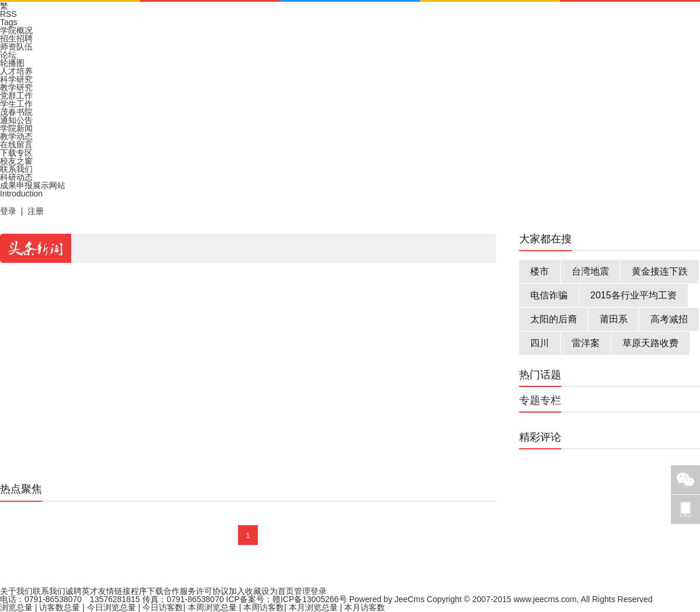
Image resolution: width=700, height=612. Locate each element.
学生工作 (16, 104)
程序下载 (147, 591)
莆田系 (614, 319)
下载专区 (16, 153)
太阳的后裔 (554, 319)
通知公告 (16, 120)
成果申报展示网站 (33, 185)
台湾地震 (590, 271)
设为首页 (278, 591)
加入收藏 (245, 591)
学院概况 (16, 30)
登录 (8, 211)
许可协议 (212, 591)
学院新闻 (16, 128)
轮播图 (12, 63)
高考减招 (669, 319)
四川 (540, 343)
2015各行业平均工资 (633, 295)
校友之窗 (16, 161)
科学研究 (16, 79)
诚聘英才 (82, 591)
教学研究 (16, 87)
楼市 (540, 271)
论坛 (8, 55)
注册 (36, 211)
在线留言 (16, 145)
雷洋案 (586, 343)
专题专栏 (540, 400)
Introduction (21, 194)
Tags (9, 22)
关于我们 (16, 591)
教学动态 (16, 136)
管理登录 (310, 591)
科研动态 (16, 177)
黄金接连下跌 (660, 271)
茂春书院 (16, 112)
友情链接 (114, 591)
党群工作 (16, 96)
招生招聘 (16, 38)
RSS (8, 14)
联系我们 (16, 169)
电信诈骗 (549, 295)
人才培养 (16, 71)
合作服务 (180, 591)
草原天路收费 (650, 343)
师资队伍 (16, 47)
